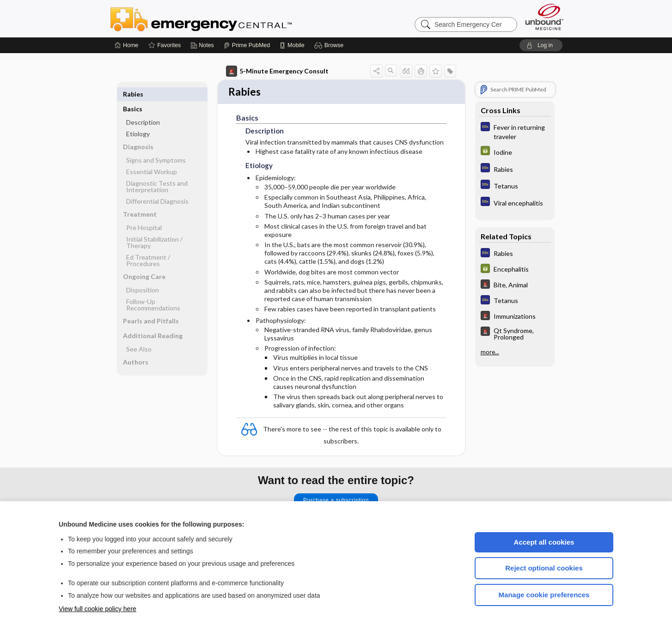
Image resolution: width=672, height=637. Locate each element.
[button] (330, 45)
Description (143, 107)
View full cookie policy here (98, 609)
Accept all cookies (544, 542)
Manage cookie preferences (544, 595)
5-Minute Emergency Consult (277, 71)
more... (490, 352)
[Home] (126, 45)
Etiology (138, 119)
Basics (133, 94)
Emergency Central (225, 18)
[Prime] (247, 45)
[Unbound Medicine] (544, 17)
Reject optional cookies (544, 568)
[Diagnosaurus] (515, 131)
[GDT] (515, 152)
